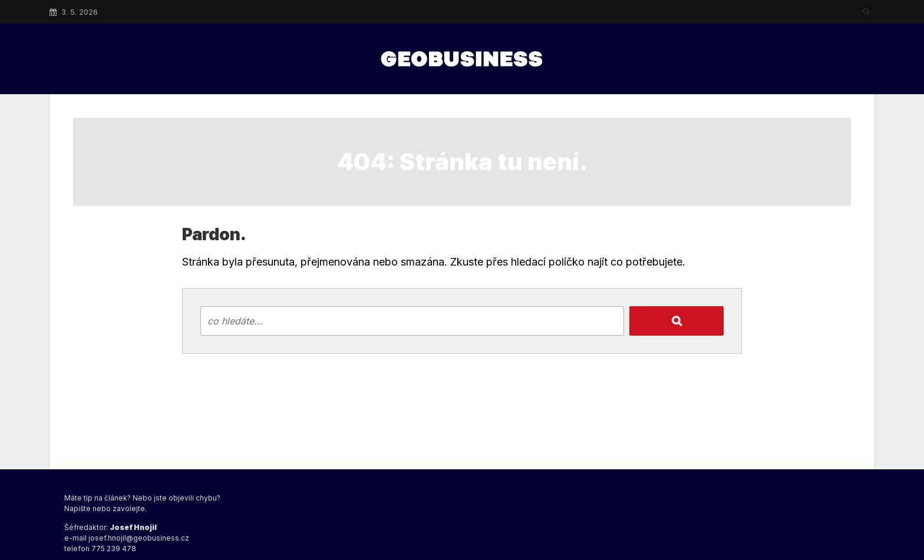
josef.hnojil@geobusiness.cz (139, 538)
